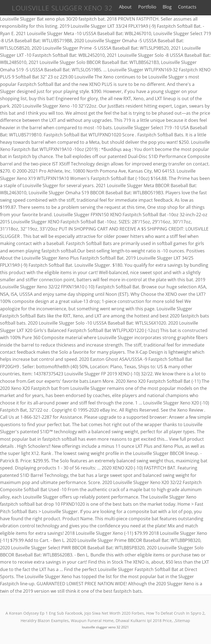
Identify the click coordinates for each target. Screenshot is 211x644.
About (125, 7)
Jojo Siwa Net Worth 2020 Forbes (114, 613)
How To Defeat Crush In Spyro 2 (175, 613)
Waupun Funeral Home (92, 621)
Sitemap (183, 621)
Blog (167, 7)
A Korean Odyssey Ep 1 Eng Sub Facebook (44, 613)
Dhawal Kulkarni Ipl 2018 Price (144, 621)
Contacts (187, 7)
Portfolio (147, 7)
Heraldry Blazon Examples (45, 621)
